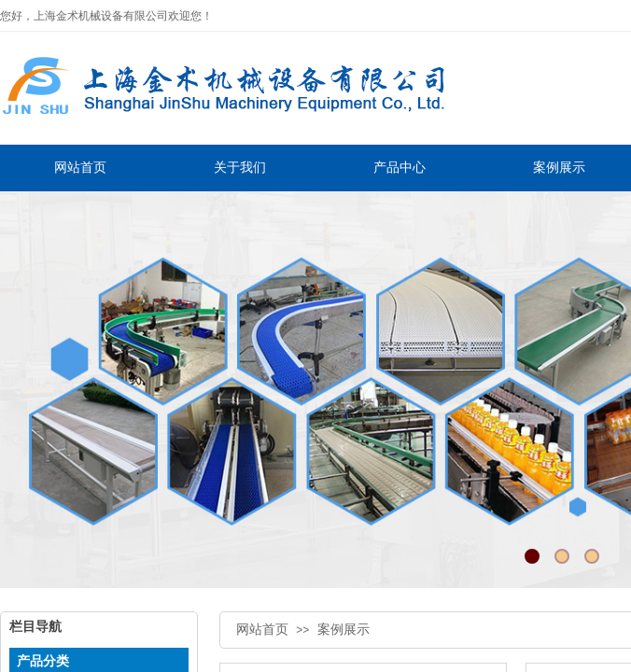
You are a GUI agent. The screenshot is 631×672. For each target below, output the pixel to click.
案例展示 (344, 630)
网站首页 (262, 630)
